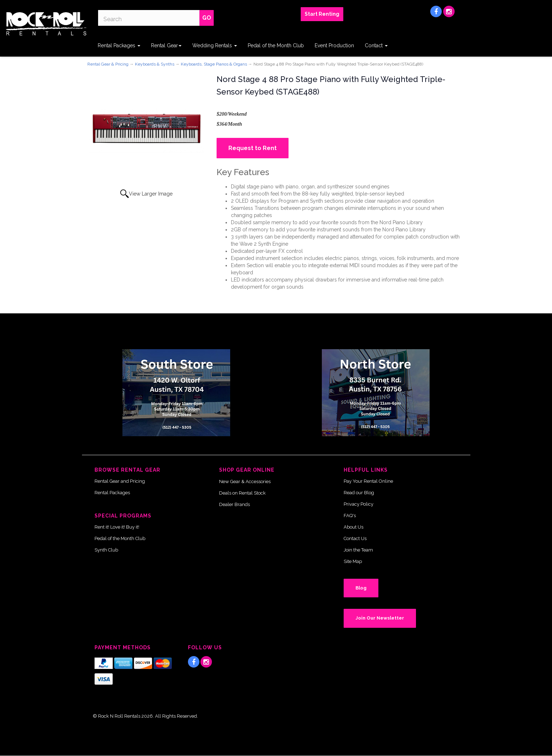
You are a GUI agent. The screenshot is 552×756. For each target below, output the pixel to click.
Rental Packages (119, 45)
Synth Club (106, 550)
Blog (361, 588)
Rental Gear (166, 45)
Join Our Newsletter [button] (380, 618)
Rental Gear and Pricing (120, 481)
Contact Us (355, 538)
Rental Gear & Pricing (108, 64)
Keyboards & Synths (155, 64)
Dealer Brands (234, 504)
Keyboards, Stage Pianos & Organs (214, 64)
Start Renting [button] (322, 14)
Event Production (334, 45)
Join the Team (358, 550)
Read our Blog (359, 493)
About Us (354, 527)
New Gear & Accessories (245, 481)
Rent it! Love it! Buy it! (117, 527)
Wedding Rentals (215, 45)
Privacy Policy (359, 504)
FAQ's (350, 516)
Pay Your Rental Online (368, 481)
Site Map (353, 561)
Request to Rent (253, 148)
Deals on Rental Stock (242, 493)
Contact (376, 45)
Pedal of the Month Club (276, 45)
